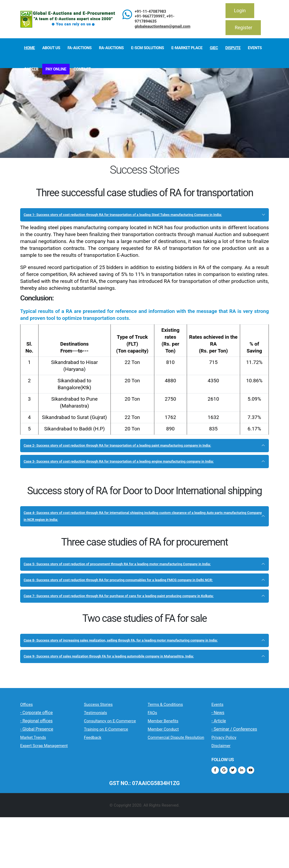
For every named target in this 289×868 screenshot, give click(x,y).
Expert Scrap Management (38, 805)
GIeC (214, 48)
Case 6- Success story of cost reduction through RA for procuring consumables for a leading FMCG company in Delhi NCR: (135, 611)
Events (255, 48)
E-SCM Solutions (147, 48)
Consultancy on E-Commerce (107, 780)
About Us (51, 48)
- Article (219, 776)
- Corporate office (37, 768)
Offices (29, 760)
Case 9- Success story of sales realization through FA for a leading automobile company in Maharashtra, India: (141, 708)
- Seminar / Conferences (234, 785)
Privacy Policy (230, 793)
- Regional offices (36, 776)
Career (31, 69)
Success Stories (105, 760)
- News (218, 768)
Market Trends (39, 793)
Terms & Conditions (173, 760)
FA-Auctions (80, 48)
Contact (82, 69)
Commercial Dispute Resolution (174, 797)
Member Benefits (170, 777)
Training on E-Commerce (113, 796)
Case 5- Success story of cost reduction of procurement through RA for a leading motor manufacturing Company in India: (139, 588)
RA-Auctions (111, 48)
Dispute (233, 48)
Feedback (97, 808)
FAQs (155, 768)
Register (244, 28)
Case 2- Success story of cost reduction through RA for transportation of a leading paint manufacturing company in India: (140, 456)
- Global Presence (37, 785)
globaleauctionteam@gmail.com (163, 26)
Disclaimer (225, 801)
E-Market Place (187, 48)
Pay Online (56, 69)
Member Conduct (170, 785)
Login (240, 11)
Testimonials (101, 768)
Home (30, 48)
